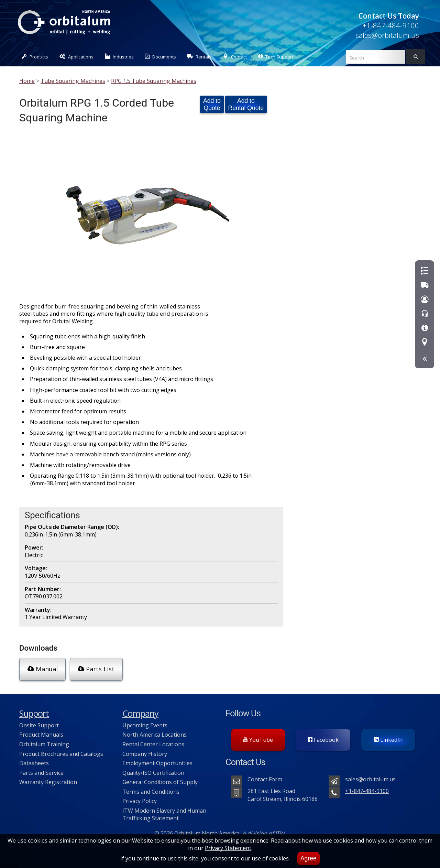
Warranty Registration (48, 779)
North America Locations (155, 732)
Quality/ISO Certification (153, 770)
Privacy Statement (228, 848)
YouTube (258, 737)
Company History (145, 751)
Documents (161, 57)
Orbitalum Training (44, 741)
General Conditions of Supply (160, 779)
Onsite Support (39, 723)
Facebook (323, 737)
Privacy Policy (140, 798)
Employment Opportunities (157, 760)
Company (140, 711)
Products (35, 57)
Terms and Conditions (151, 789)
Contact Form (265, 777)
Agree (309, 858)
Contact (235, 57)
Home (27, 81)
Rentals (199, 57)
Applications (76, 57)
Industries (119, 57)
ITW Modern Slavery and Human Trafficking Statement (164, 812)
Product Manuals (41, 732)
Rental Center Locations (153, 741)
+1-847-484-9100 (391, 25)
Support (34, 711)
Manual (42, 669)
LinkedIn (388, 737)
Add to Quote (212, 104)
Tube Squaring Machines (73, 81)
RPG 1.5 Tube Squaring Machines (154, 81)
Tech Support (276, 57)
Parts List (95, 669)
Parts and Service (41, 770)
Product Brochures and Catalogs (61, 751)
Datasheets (34, 760)
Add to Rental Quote (246, 104)
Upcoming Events (145, 723)
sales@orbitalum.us (387, 35)
